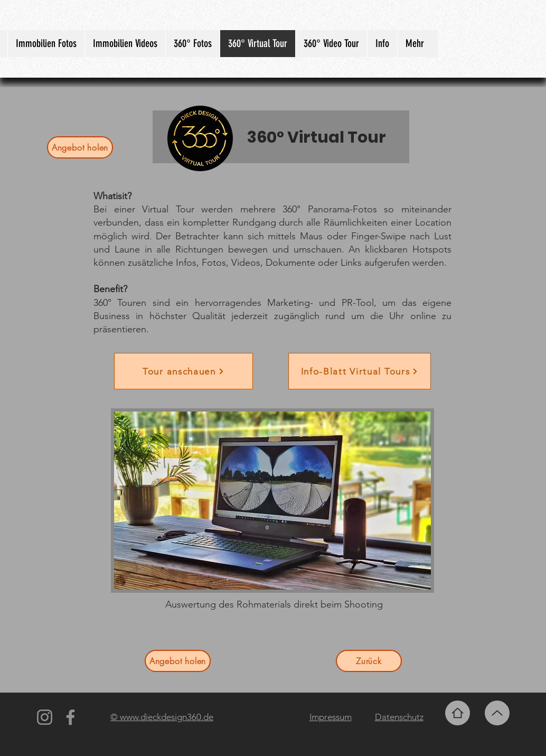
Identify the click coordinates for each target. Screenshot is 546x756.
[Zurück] (369, 661)
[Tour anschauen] (183, 371)
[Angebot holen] (80, 147)
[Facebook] (70, 717)
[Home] (458, 713)
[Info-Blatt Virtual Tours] (360, 371)
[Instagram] (45, 717)
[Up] (497, 713)
